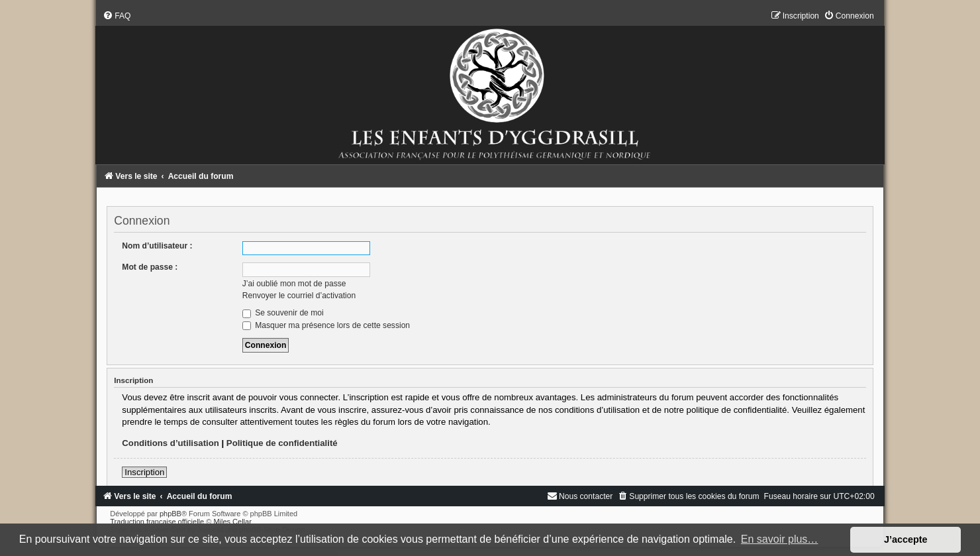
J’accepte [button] (906, 539)
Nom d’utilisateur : (157, 246)
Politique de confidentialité (282, 443)
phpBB (171, 514)
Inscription (144, 472)
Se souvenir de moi (283, 313)
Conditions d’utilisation (171, 443)
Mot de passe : (150, 267)
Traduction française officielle (157, 522)
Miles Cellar (232, 522)
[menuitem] (117, 16)
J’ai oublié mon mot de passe (294, 284)
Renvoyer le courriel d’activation (299, 296)
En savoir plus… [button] (780, 539)
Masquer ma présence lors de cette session (326, 325)
